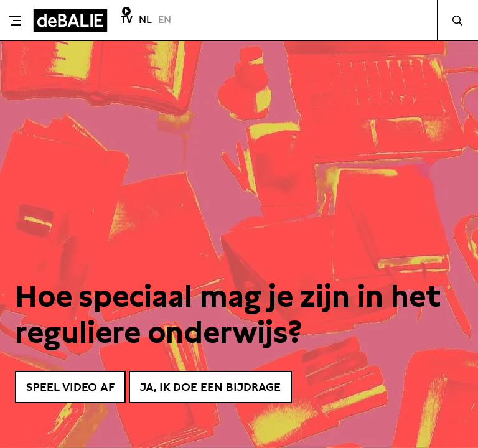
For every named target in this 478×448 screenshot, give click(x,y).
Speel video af (70, 387)
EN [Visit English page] (165, 20)
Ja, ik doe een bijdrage (210, 387)
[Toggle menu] (15, 21)
